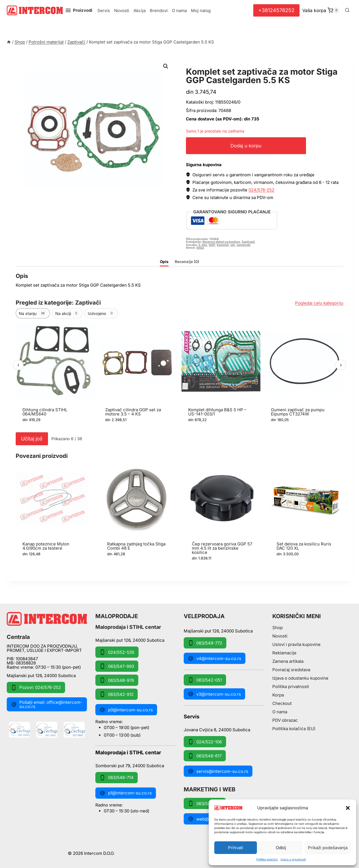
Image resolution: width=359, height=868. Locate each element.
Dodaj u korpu (253, 146)
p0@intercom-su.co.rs (126, 710)
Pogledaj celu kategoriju (319, 303)
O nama (179, 11)
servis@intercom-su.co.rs (218, 771)
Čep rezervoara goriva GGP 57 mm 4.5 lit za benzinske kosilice (222, 548)
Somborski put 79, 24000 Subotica (130, 765)
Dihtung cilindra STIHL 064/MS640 (45, 412)
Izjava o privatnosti (293, 859)
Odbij (281, 848)
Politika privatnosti (291, 687)
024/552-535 (117, 652)
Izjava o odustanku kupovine (300, 678)
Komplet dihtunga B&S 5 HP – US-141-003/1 (217, 412)
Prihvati (236, 848)
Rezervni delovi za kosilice (221, 242)
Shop (278, 628)
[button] (348, 808)
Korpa (278, 695)
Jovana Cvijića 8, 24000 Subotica (217, 729)
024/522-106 (205, 742)
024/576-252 (261, 190)
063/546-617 (205, 756)
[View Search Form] (347, 10)
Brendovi (159, 11)
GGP (212, 245)
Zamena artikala (288, 661)
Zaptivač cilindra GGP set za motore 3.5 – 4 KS (133, 412)
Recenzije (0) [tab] (187, 262)
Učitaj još (32, 439)
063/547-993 (117, 666)
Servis (104, 11)
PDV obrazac (285, 720)
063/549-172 (205, 803)
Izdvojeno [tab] (101, 313)
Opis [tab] (164, 262)
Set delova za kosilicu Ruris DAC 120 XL (304, 546)
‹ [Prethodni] (18, 365)
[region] (179, 376)
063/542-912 (117, 694)
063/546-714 (117, 778)
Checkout (282, 703)
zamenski (243, 245)
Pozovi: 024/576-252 (36, 687)
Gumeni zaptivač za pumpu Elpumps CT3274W (298, 412)
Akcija (140, 11)
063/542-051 (205, 680)
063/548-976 (117, 680)
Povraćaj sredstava (291, 670)
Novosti (122, 11)
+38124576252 (276, 10)
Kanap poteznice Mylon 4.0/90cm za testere (46, 546)
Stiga (200, 248)
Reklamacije (284, 653)
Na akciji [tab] (67, 313)
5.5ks (203, 245)
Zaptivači (199, 65)
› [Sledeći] (341, 365)
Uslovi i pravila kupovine (296, 644)
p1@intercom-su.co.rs (126, 793)
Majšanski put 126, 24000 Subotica (41, 676)
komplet (223, 245)
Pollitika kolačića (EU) (294, 729)
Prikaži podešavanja (328, 848)
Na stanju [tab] (33, 313)
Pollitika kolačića (267, 859)
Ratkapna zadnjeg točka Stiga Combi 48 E (136, 546)
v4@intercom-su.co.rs (215, 658)
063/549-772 (205, 643)
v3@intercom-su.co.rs (214, 694)
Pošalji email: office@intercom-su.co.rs (47, 704)
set (233, 245)
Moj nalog (201, 11)
